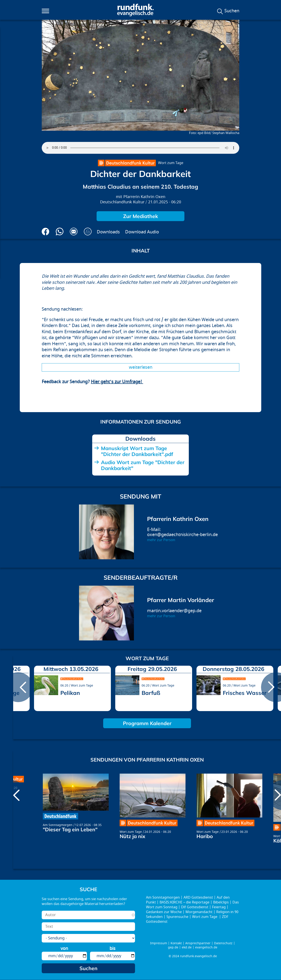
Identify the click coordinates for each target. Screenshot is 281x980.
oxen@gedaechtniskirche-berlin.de (182, 535)
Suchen (232, 11)
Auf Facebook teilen (46, 232)
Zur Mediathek (141, 216)
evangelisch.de (206, 947)
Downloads (108, 232)
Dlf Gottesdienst (195, 907)
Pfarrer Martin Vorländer (181, 600)
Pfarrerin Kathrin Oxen (144, 197)
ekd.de (187, 947)
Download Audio (142, 232)
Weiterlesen (141, 367)
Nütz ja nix (132, 836)
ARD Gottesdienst (198, 898)
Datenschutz (223, 943)
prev (18, 687)
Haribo (205, 836)
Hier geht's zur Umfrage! (117, 382)
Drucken (88, 232)
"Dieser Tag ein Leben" (70, 829)
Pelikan (70, 693)
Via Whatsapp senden (60, 232)
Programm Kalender (147, 723)
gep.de (173, 947)
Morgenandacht (199, 912)
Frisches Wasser (245, 693)
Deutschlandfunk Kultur (122, 202)
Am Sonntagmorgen (58, 825)
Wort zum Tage (171, 163)
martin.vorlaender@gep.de (174, 611)
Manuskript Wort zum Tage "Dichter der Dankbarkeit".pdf (137, 451)
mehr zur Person (161, 540)
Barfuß (151, 693)
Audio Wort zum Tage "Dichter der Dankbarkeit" (143, 465)
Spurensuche (177, 917)
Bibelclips (221, 902)
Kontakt (176, 943)
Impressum (159, 943)
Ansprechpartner (198, 943)
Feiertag (219, 907)
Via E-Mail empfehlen (74, 232)
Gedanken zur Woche (164, 912)
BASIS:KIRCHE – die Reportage (185, 902)
